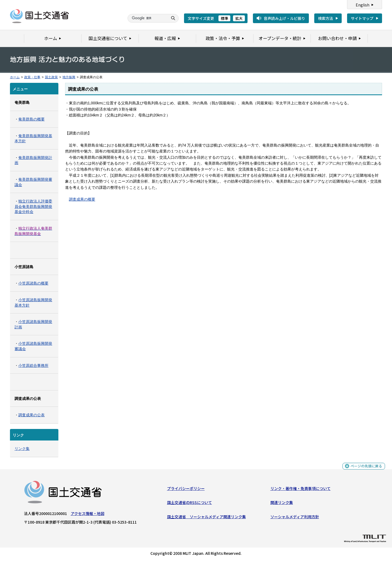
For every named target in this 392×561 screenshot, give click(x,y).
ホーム (15, 77)
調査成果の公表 (31, 415)
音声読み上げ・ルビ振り (284, 18)
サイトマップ (362, 18)
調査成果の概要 (82, 199)
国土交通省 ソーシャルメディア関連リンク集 (206, 518)
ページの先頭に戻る (365, 470)
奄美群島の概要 (31, 119)
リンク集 (22, 449)
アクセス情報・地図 (88, 514)
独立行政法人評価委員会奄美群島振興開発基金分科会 (33, 206)
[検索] (147, 18)
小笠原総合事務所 (33, 365)
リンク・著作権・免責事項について (301, 489)
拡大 (239, 18)
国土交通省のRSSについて (190, 503)
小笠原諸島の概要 (33, 283)
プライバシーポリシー (186, 489)
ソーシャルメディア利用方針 (295, 518)
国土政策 (51, 77)
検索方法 (326, 18)
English (363, 5)
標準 (224, 18)
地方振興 (69, 77)
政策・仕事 (32, 77)
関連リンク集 (282, 503)
